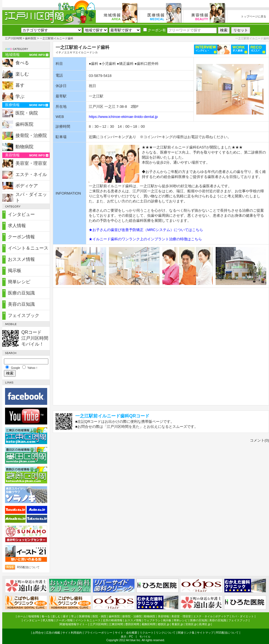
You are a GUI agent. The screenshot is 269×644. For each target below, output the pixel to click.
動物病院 (24, 147)
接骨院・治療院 (31, 135)
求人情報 (17, 226)
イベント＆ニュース (28, 248)
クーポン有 (155, 30)
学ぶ (20, 96)
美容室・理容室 (31, 163)
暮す (20, 85)
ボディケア (27, 186)
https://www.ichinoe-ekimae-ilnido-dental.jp (123, 117)
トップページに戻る (254, 16)
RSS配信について (29, 567)
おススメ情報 (21, 259)
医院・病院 (27, 113)
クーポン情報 (21, 237)
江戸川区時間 (13, 38)
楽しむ (22, 74)
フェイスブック (24, 315)
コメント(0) (259, 440)
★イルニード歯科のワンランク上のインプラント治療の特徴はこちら (145, 239)
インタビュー (21, 214)
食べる (22, 63)
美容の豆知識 (21, 304)
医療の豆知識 (21, 293)
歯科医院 (31, 38)
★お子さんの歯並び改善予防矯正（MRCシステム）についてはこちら (146, 230)
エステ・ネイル (31, 174)
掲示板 (15, 270)
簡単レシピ (19, 282)
